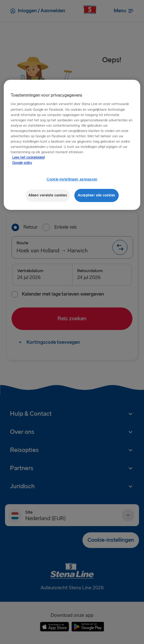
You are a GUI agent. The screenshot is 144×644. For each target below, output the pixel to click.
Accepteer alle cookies (97, 195)
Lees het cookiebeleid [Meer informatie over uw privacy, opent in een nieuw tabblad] (28, 157)
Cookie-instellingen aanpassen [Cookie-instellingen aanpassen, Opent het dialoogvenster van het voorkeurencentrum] (72, 179)
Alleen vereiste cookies (48, 195)
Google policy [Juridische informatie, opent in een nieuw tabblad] (22, 163)
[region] (72, 145)
